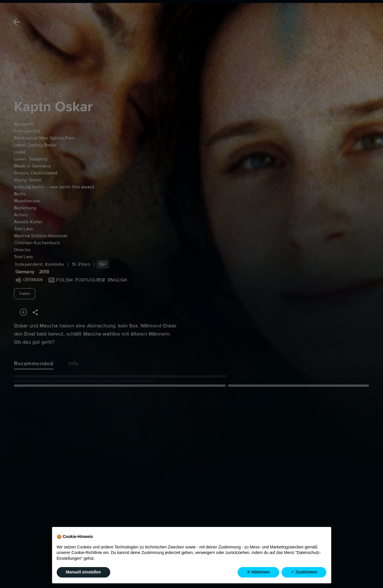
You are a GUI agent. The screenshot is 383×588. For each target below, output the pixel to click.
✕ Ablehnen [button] (258, 572)
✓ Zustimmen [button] (304, 572)
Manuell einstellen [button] (84, 572)
